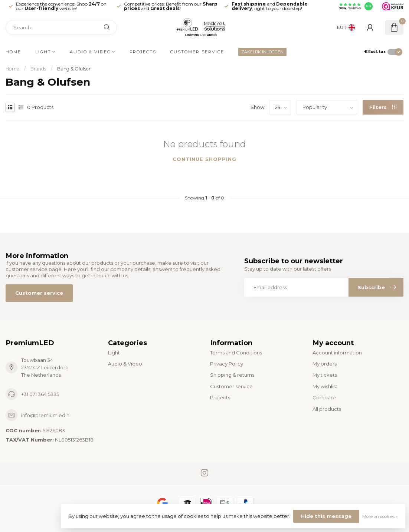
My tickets (325, 375)
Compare (324, 397)
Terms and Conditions (236, 353)
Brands (38, 69)
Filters (383, 107)
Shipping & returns (232, 375)
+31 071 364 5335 (40, 394)
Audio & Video (90, 52)
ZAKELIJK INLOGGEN (262, 52)
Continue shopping (204, 159)
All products (327, 409)
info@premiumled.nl (46, 415)
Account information (337, 353)
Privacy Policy (227, 364)
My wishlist (325, 386)
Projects (143, 52)
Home (13, 52)
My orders (325, 364)
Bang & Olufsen (74, 69)
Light (43, 52)
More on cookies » (380, 516)
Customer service (197, 52)
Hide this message (326, 516)
